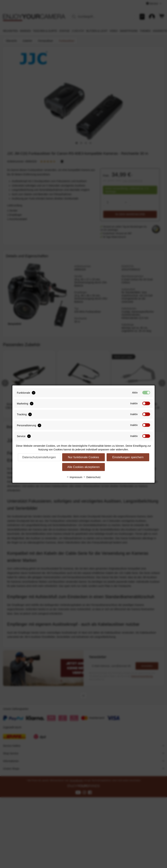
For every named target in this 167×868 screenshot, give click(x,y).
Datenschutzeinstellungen (39, 457)
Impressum (74, 477)
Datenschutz (92, 477)
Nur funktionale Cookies (83, 457)
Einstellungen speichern (128, 457)
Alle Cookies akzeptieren (83, 467)
